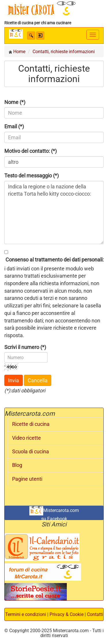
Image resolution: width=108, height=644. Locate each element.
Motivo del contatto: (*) (31, 151)
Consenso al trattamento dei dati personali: (54, 260)
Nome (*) (15, 102)
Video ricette (26, 438)
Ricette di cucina (31, 424)
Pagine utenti (27, 479)
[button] (31, 36)
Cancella (38, 380)
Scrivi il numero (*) (25, 347)
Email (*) (14, 126)
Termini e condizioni (26, 614)
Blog (17, 465)
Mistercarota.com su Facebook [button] (54, 513)
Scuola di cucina (31, 452)
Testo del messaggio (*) (32, 176)
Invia (14, 380)
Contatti (95, 614)
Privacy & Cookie (67, 614)
